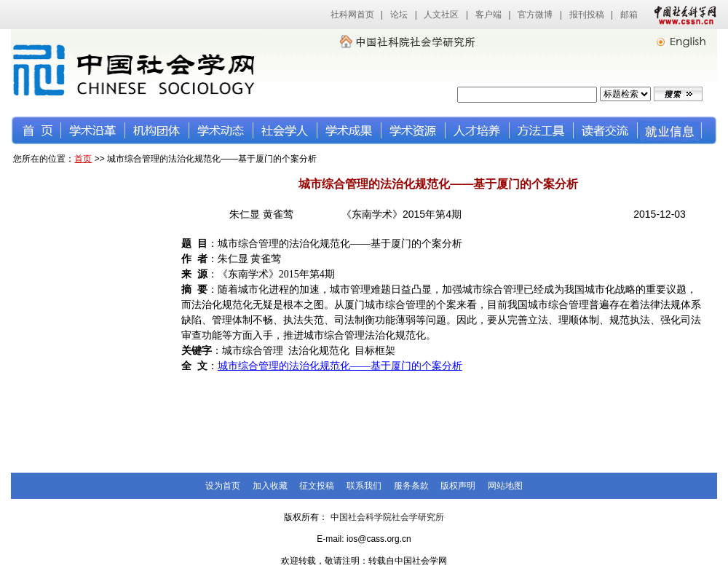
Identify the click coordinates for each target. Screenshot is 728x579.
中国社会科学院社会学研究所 (387, 517)
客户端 (488, 15)
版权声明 (458, 486)
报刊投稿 (587, 15)
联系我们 (364, 486)
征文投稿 (317, 486)
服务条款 (411, 486)
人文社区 (441, 15)
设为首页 (223, 486)
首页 (83, 159)
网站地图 (505, 486)
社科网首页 (352, 15)
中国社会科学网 (682, 15)
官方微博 (535, 15)
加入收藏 (270, 486)
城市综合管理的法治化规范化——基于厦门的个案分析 (340, 366)
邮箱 (629, 15)
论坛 (399, 15)
